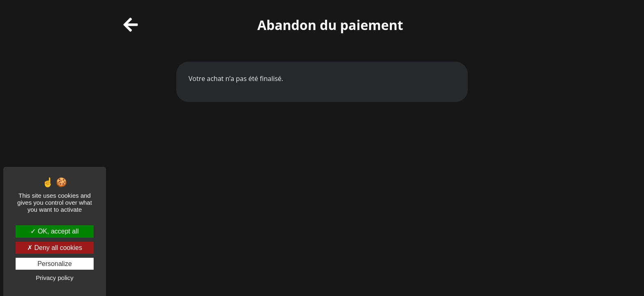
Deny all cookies (55, 248)
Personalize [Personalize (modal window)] (55, 264)
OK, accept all (54, 231)
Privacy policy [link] (55, 278)
